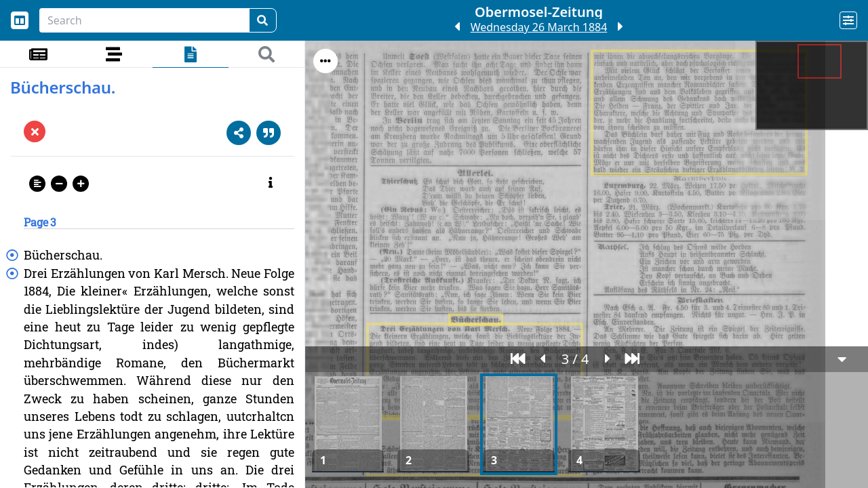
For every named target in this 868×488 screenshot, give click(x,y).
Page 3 (40, 222)
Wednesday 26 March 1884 (539, 27)
